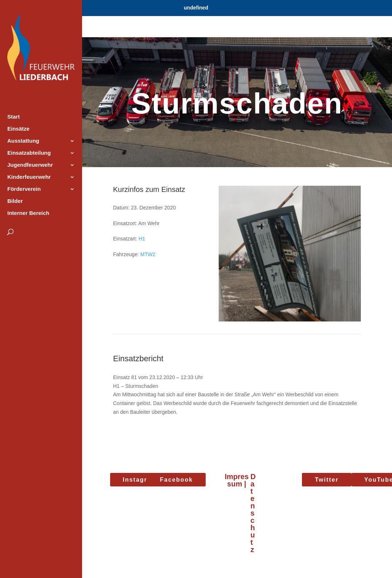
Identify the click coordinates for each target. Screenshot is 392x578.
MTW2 (148, 254)
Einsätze (18, 129)
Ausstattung (23, 141)
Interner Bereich (28, 213)
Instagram (140, 480)
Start (13, 117)
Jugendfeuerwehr (30, 165)
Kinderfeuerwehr (29, 177)
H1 (142, 239)
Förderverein (24, 189)
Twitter (327, 480)
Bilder (15, 201)
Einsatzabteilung (29, 153)
